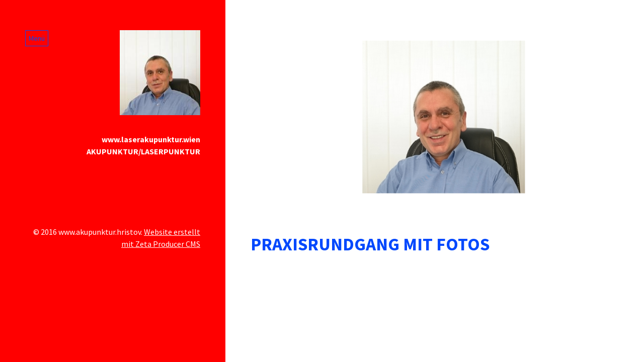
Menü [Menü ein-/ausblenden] (37, 38)
